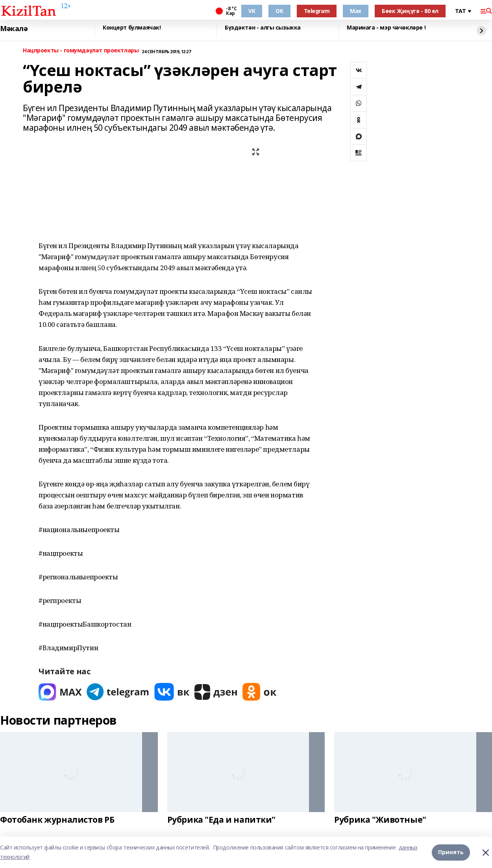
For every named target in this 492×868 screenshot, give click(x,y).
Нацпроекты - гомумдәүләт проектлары (81, 51)
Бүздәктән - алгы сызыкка (263, 28)
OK (279, 11)
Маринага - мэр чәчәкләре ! (386, 28)
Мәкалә (14, 29)
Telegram (317, 11)
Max (356, 11)
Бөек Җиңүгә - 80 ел (410, 11)
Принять (451, 852)
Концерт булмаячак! (132, 28)
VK (252, 11)
